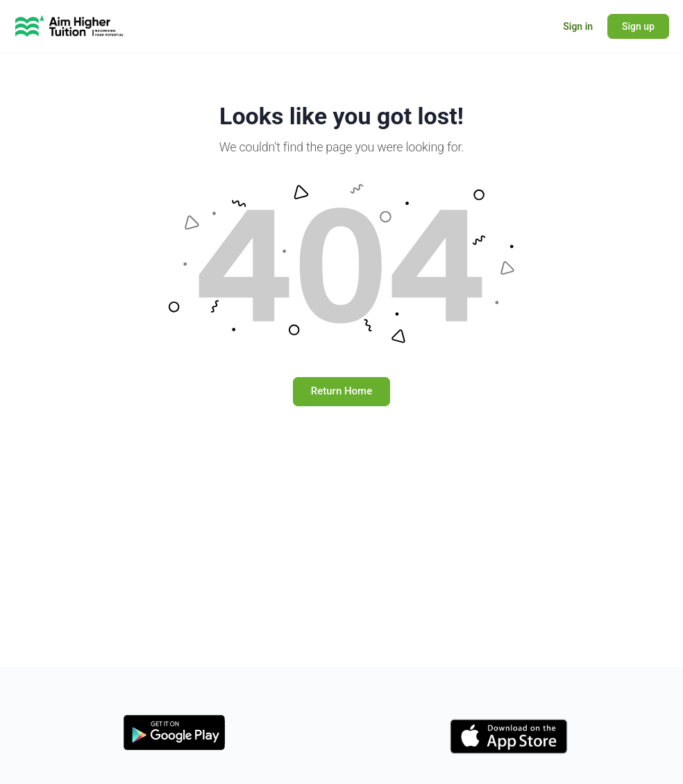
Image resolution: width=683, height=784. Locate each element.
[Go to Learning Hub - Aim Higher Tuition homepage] (69, 25)
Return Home (341, 391)
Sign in (578, 26)
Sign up (638, 26)
